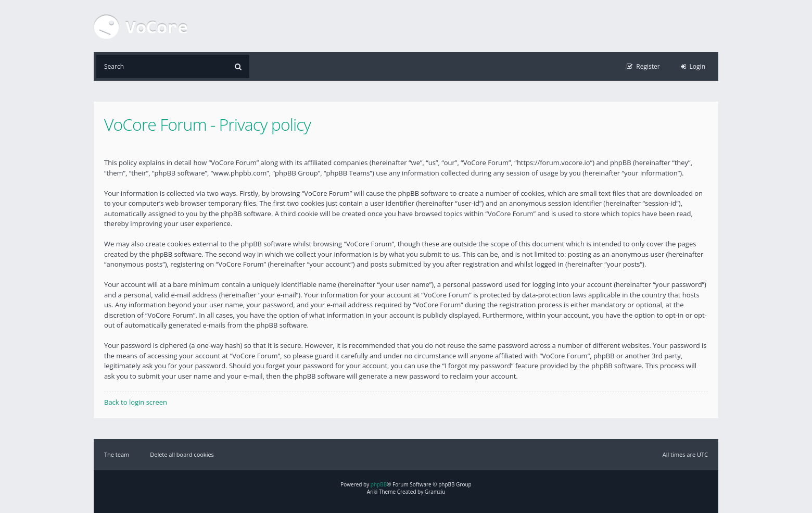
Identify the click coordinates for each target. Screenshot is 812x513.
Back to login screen (136, 402)
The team (117, 454)
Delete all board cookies (182, 454)
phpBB (379, 484)
